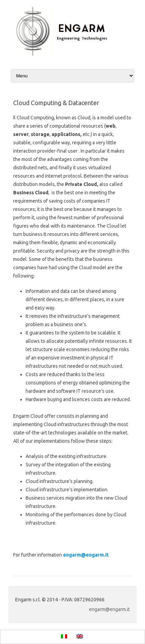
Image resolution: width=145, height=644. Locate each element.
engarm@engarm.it (86, 555)
